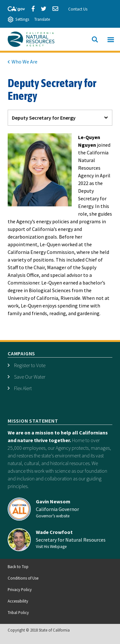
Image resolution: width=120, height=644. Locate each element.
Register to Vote (30, 365)
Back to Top (18, 566)
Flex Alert (23, 388)
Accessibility (18, 601)
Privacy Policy (20, 589)
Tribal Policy (18, 612)
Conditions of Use (23, 578)
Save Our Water (30, 377)
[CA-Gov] (13, 8)
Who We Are (24, 62)
